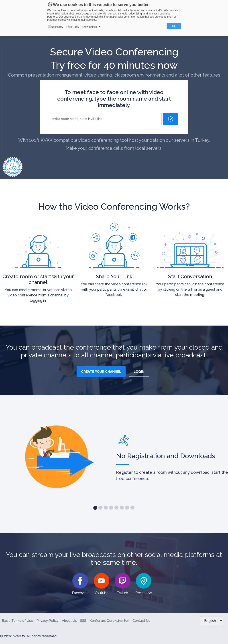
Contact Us (141, 621)
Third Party (72, 27)
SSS (83, 621)
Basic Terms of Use (17, 621)
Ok (174, 26)
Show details (89, 27)
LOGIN (139, 372)
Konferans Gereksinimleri (109, 621)
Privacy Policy (48, 621)
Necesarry (56, 27)
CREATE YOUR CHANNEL (101, 372)
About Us (69, 621)
